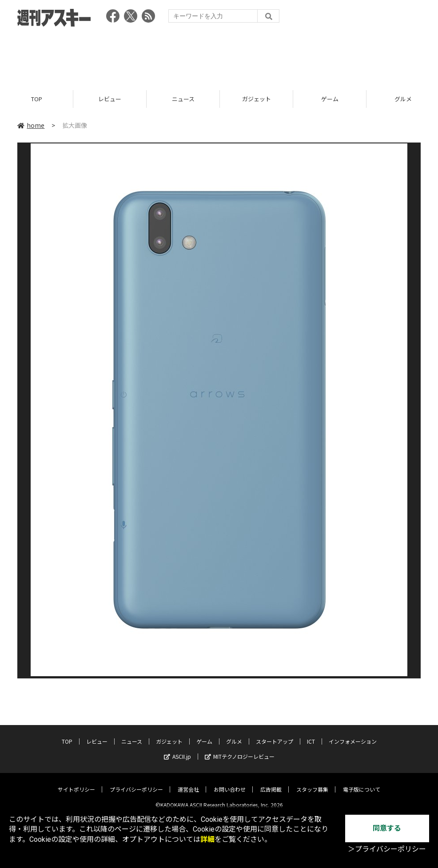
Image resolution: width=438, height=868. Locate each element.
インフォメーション (353, 735)
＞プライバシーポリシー (387, 849)
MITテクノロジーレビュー (240, 750)
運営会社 (188, 783)
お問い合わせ (230, 783)
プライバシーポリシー (136, 783)
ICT (311, 735)
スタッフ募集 (312, 783)
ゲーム (330, 99)
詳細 (207, 839)
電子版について (362, 783)
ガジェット (257, 99)
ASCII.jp (177, 750)
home (31, 125)
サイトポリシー (76, 783)
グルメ (234, 735)
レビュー (110, 99)
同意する (387, 828)
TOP (37, 99)
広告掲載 (271, 783)
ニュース (183, 99)
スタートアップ (275, 735)
